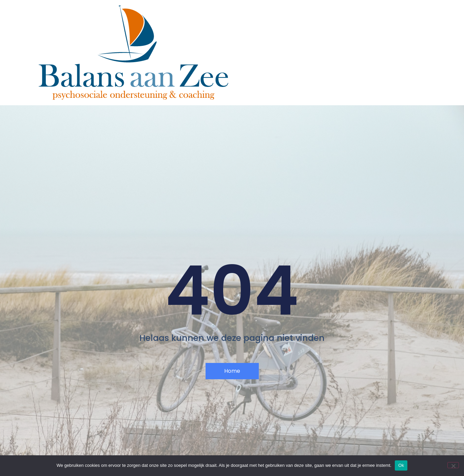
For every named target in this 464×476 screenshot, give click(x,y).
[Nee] (453, 465)
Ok (401, 465)
